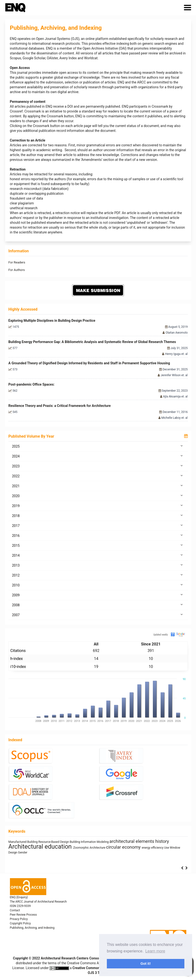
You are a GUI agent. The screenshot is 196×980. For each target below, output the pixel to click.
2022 (98, 476)
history (162, 841)
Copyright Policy (20, 923)
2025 (98, 446)
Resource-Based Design (54, 842)
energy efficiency (153, 848)
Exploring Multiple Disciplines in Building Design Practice (52, 321)
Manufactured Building (24, 842)
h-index (17, 659)
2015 (98, 545)
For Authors (17, 270)
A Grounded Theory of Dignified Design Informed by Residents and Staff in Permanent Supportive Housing (89, 363)
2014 (98, 555)
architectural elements (133, 841)
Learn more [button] (155, 951)
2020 (98, 496)
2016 (98, 535)
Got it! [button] (146, 964)
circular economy (124, 847)
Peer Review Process (23, 915)
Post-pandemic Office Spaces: (32, 384)
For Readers (17, 262)
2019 (98, 506)
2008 (98, 605)
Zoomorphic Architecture (90, 848)
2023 (98, 466)
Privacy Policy (19, 919)
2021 (98, 486)
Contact (15, 910)
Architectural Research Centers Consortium (74, 958)
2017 (98, 525)
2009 (98, 595)
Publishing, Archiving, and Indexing (32, 928)
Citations (18, 651)
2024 (98, 456)
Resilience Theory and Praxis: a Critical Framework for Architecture (60, 406)
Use (167, 848)
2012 (98, 575)
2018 (98, 516)
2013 (98, 565)
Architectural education (41, 847)
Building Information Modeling (90, 842)
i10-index (18, 667)
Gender (23, 853)
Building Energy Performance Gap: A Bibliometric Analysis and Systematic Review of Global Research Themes (92, 342)
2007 (98, 615)
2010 (98, 585)
